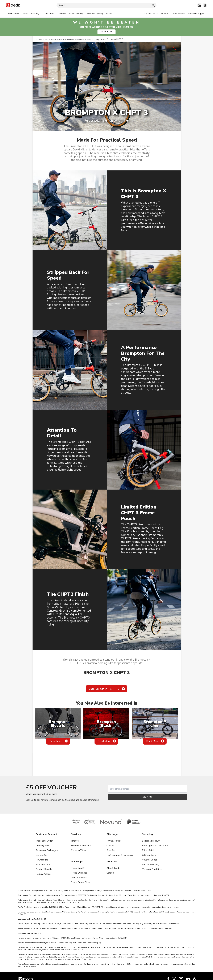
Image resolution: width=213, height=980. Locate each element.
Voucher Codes (150, 860)
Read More (56, 741)
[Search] (106, 5)
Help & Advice (43, 874)
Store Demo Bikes (81, 882)
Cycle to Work (79, 850)
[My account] (205, 5)
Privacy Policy (114, 841)
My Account (42, 860)
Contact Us (41, 855)
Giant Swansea (79, 878)
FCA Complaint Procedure (120, 855)
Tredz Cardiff (78, 868)
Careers (110, 873)
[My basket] (199, 5)
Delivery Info (42, 846)
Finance (75, 841)
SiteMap (111, 850)
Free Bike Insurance (81, 846)
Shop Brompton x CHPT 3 (104, 689)
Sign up (148, 797)
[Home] (13, 6)
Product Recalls (44, 869)
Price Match (148, 850)
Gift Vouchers (149, 855)
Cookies (111, 846)
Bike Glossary (43, 864)
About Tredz (113, 868)
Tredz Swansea (79, 873)
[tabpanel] (60, 13)
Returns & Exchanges (47, 850)
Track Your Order (44, 841)
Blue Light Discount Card (155, 846)
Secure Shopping (151, 864)
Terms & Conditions (152, 869)
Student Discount (151, 841)
